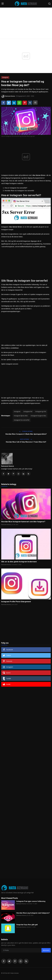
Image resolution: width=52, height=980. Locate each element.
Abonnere (46, 950)
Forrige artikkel (26, 431)
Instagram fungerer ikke (38, 416)
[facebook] (4, 961)
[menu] (3, 4)
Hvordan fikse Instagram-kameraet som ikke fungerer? (23, 522)
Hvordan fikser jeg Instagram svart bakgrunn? (33, 913)
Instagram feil (28, 411)
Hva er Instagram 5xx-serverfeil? (16, 188)
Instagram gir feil (41, 411)
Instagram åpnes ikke (21, 416)
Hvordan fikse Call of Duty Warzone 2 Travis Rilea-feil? (26, 442)
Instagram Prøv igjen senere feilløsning (31, 901)
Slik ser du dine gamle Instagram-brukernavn (19, 562)
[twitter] (9, 961)
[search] (49, 4)
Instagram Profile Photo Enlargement (16, 602)
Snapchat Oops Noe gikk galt (27, 925)
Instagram (17, 411)
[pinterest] (15, 961)
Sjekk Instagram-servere (10, 364)
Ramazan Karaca (8, 466)
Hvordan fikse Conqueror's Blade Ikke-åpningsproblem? (26, 434)
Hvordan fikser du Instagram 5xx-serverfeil (19, 191)
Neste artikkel (26, 439)
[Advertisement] (26, 16)
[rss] (26, 961)
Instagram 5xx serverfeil (22, 420)
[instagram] (21, 961)
